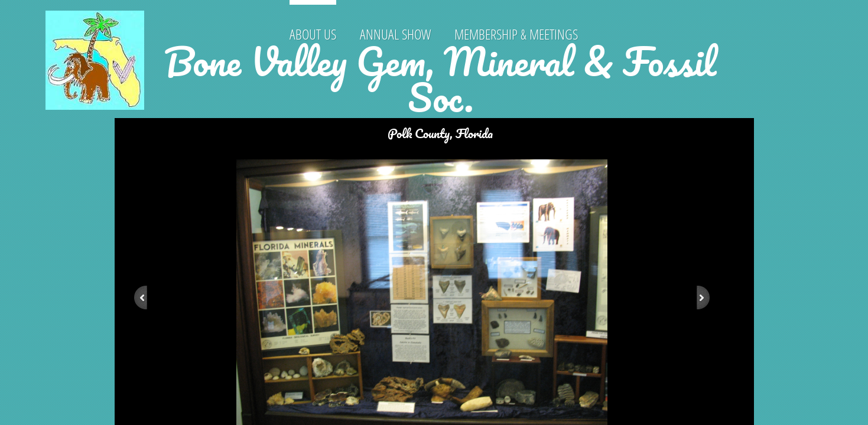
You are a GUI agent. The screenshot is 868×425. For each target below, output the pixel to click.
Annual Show (395, 34)
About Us (313, 34)
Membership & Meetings (516, 34)
